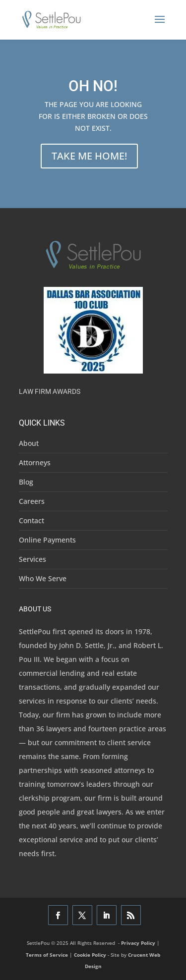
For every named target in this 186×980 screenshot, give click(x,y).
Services (32, 559)
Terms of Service (47, 955)
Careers (32, 501)
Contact (31, 520)
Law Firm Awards (50, 391)
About (29, 443)
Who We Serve (43, 578)
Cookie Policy (90, 955)
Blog (26, 482)
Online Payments (47, 540)
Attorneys (35, 463)
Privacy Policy (138, 943)
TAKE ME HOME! (89, 156)
